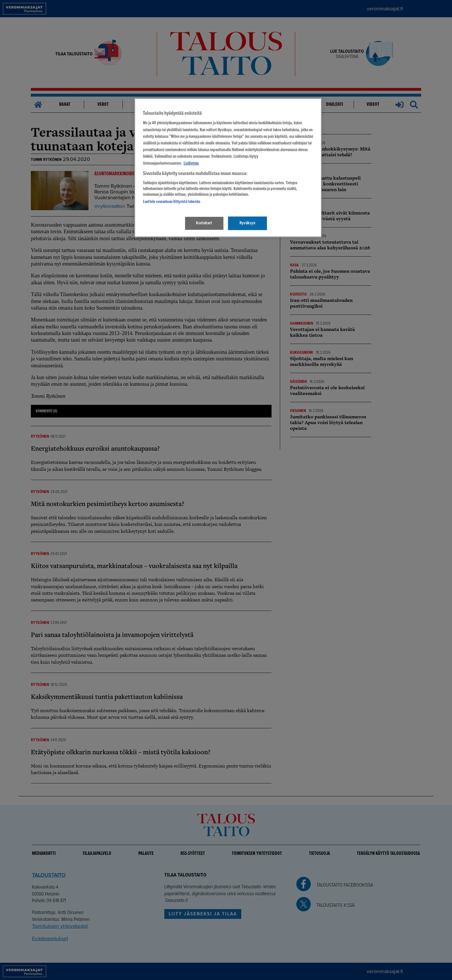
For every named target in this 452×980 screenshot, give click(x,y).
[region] (228, 168)
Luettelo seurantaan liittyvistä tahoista (172, 202)
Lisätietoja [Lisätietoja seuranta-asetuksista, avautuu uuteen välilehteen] (191, 163)
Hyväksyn (247, 223)
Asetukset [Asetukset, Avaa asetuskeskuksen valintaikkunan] (204, 223)
